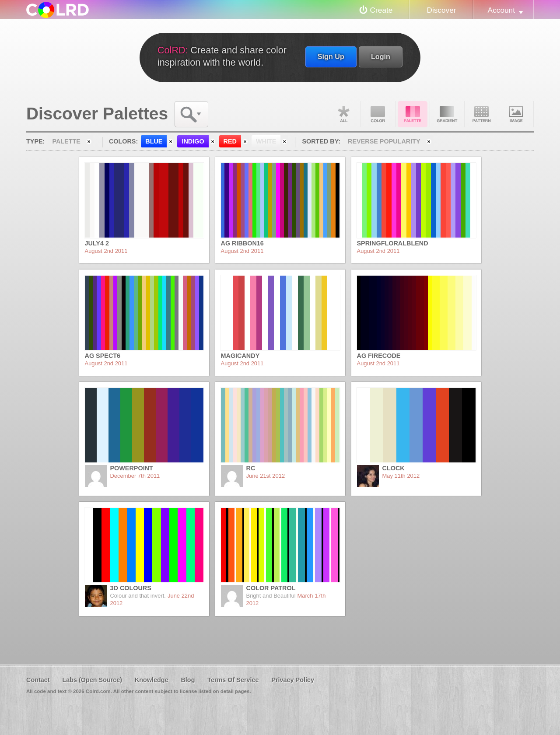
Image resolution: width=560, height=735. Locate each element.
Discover (441, 10)
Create (381, 10)
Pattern (482, 114)
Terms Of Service (233, 680)
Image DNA (516, 114)
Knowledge (152, 680)
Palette (413, 114)
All (343, 114)
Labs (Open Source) (92, 680)
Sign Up (331, 56)
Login (381, 56)
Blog (188, 680)
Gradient (447, 114)
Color (378, 114)
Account (501, 10)
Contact (38, 680)
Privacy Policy (293, 680)
